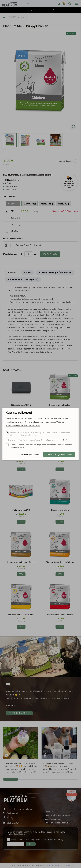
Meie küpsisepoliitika (32, 426)
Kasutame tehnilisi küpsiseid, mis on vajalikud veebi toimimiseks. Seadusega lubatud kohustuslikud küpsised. (40, 434)
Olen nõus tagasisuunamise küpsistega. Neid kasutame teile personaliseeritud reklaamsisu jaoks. (41, 446)
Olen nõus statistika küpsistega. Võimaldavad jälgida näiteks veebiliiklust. (39, 440)
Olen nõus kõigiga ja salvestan (59, 454)
